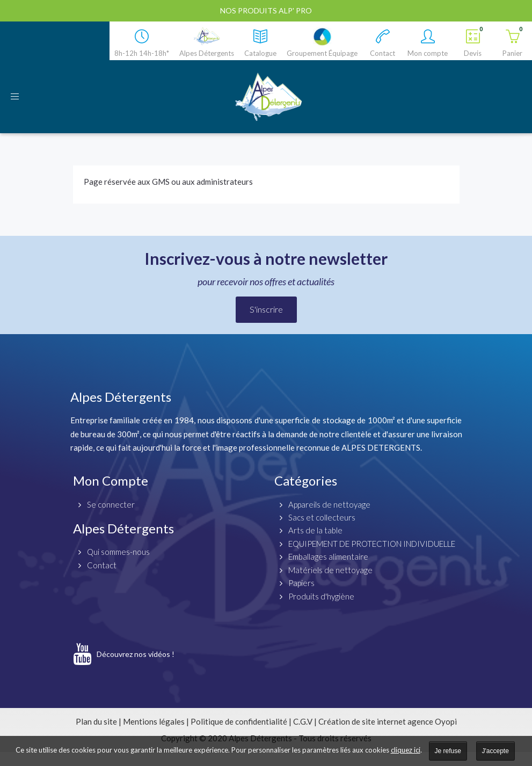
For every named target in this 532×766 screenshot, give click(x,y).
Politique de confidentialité (239, 721)
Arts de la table (315, 530)
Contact (102, 565)
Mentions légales (154, 721)
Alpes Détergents (123, 528)
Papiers (301, 583)
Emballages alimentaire (328, 557)
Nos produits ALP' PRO (266, 10)
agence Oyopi (432, 721)
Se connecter (111, 504)
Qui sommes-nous (118, 552)
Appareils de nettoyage (329, 504)
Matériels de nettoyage (330, 570)
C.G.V (303, 721)
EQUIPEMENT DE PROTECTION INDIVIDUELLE (372, 544)
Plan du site (96, 721)
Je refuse (448, 751)
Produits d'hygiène (321, 596)
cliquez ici (406, 750)
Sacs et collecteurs (322, 517)
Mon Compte (111, 480)
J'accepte (495, 751)
